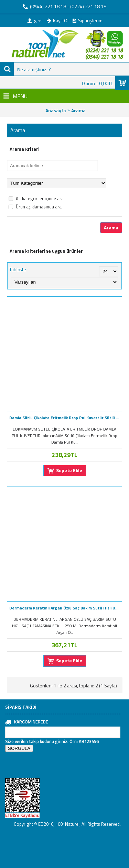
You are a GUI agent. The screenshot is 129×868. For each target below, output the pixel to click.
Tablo (15, 269)
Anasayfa (56, 110)
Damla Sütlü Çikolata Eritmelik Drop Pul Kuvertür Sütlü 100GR (66, 418)
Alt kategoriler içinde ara (36, 198)
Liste (21, 269)
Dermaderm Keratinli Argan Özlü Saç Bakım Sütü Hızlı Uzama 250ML (66, 608)
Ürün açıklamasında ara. (36, 207)
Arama (78, 110)
